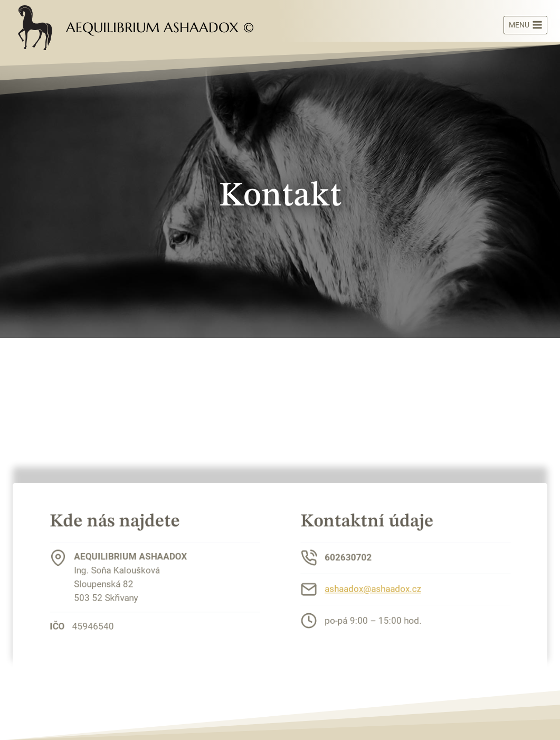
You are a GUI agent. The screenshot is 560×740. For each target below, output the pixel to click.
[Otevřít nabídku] (525, 25)
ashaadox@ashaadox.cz (377, 587)
